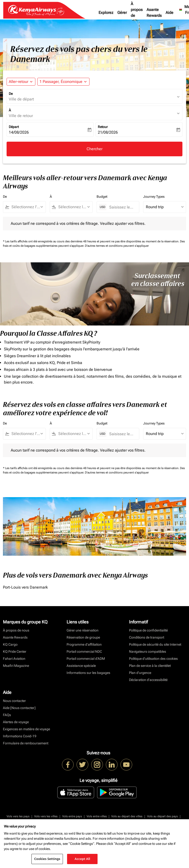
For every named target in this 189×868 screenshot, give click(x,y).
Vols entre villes (97, 816)
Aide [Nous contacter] (19, 708)
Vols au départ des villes (127, 816)
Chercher (94, 149)
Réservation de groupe (83, 637)
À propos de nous (137, 13)
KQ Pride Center (15, 651)
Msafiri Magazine (16, 666)
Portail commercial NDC (84, 651)
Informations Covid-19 (20, 736)
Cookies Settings (47, 859)
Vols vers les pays (18, 816)
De (11, 94)
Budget (102, 197)
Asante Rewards (154, 13)
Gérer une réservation (83, 630)
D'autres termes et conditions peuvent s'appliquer (117, 246)
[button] (63, 82)
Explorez (106, 13)
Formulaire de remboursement (26, 743)
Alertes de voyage (16, 722)
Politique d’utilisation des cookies (153, 659)
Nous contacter (14, 701)
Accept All (82, 859)
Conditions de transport (147, 637)
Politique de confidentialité (148, 630)
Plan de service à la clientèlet (150, 666)
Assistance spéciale (81, 666)
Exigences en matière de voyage (26, 729)
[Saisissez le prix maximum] (122, 207)
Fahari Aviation (14, 659)
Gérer (122, 13)
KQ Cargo (10, 644)
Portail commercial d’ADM (86, 659)
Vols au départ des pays (162, 816)
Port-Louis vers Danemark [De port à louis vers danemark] (25, 587)
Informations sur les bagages (88, 673)
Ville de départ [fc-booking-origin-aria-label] (21, 99)
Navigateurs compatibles (148, 651)
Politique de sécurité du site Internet (155, 644)
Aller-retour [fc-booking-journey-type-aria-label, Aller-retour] (19, 82)
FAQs (7, 715)
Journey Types (154, 197)
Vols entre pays (72, 816)
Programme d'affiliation (84, 644)
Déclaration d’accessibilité (148, 680)
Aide (169, 13)
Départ (14, 127)
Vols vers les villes (46, 816)
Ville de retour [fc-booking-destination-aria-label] (21, 116)
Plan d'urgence (140, 673)
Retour (103, 127)
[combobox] (27, 207)
